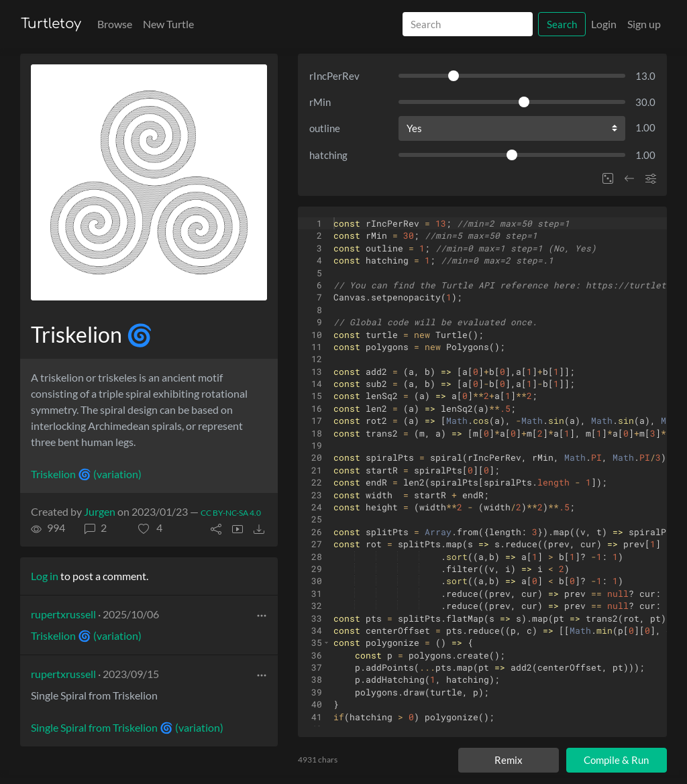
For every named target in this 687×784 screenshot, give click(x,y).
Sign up (644, 24)
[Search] (468, 24)
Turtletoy (51, 24)
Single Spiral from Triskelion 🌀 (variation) (127, 727)
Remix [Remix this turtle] (509, 760)
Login (604, 24)
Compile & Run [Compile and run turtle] (616, 760)
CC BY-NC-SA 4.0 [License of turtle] (231, 513)
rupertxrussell (63, 614)
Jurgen (100, 511)
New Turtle (168, 24)
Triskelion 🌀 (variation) (86, 474)
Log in (45, 576)
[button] (150, 528)
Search (562, 24)
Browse (115, 24)
